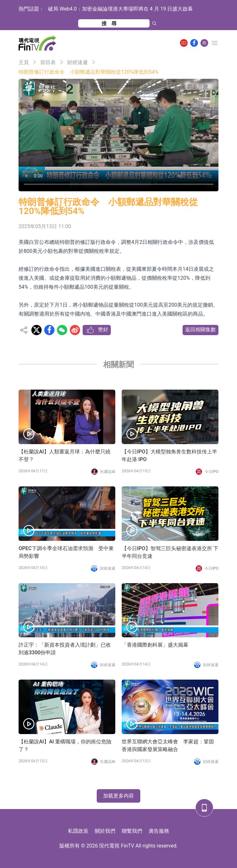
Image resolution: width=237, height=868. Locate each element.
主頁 (24, 62)
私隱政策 (78, 831)
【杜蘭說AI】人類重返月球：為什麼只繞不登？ (65, 455)
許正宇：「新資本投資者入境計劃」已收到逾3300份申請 (65, 649)
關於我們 (105, 831)
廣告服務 (159, 831)
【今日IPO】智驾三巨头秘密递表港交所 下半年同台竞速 (170, 552)
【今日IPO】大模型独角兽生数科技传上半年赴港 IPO (169, 455)
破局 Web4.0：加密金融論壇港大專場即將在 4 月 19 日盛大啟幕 (120, 9)
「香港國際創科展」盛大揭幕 (155, 645)
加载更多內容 (118, 796)
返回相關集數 (200, 330)
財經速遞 (78, 62)
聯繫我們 (132, 831)
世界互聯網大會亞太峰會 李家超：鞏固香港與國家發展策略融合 (168, 745)
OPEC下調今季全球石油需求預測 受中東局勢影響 (66, 552)
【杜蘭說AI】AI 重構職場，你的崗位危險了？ (65, 745)
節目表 (48, 62)
